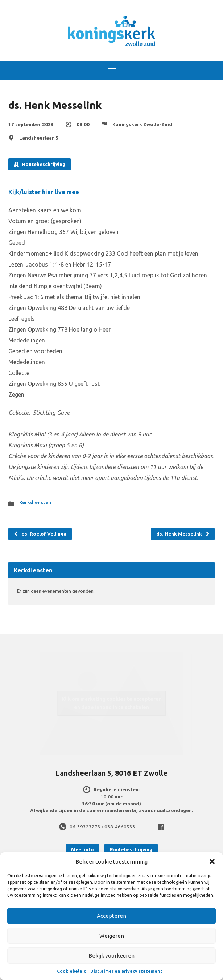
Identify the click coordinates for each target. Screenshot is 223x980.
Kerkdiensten (35, 502)
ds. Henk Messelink (183, 534)
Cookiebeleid (72, 971)
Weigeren (112, 936)
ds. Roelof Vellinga (40, 534)
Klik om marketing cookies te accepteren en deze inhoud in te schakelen (112, 703)
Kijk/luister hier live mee (44, 192)
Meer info (82, 849)
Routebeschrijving (40, 164)
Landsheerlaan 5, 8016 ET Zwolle (111, 773)
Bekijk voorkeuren (111, 956)
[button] (212, 861)
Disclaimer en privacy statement (126, 971)
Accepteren (111, 916)
